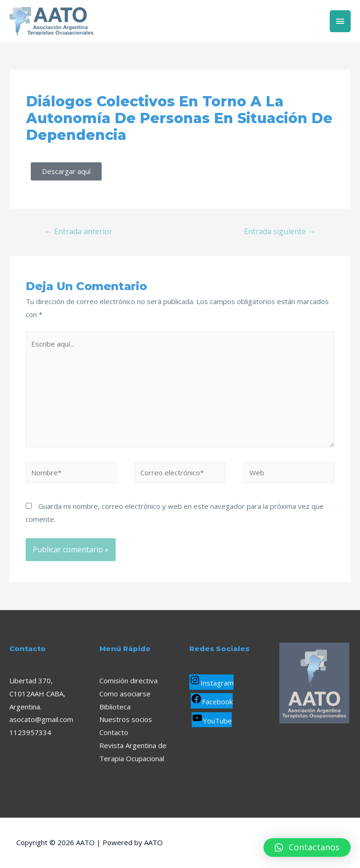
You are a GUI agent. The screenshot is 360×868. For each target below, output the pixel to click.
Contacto (114, 732)
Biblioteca (115, 707)
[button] (307, 847)
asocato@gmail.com (41, 719)
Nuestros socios (126, 719)
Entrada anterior (79, 231)
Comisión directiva (128, 681)
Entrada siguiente (280, 231)
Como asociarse (125, 694)
